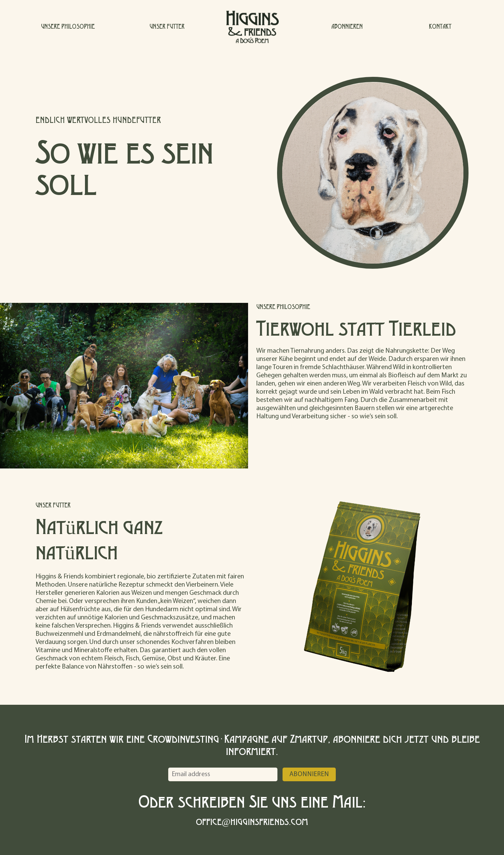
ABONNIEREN (347, 26)
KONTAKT (440, 26)
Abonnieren (309, 774)
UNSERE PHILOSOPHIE (68, 26)
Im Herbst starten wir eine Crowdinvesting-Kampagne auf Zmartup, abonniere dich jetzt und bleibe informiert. (252, 744)
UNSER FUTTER (167, 26)
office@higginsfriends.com (252, 821)
